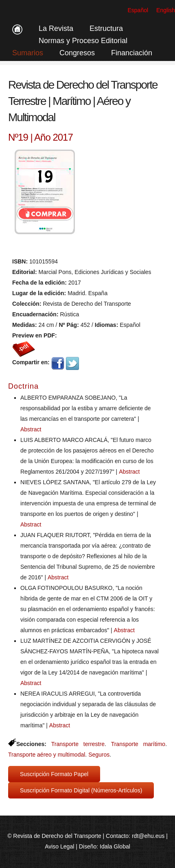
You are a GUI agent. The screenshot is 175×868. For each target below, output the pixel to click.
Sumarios (28, 53)
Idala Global (115, 846)
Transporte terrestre (78, 744)
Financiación (132, 53)
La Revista (56, 28)
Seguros (99, 755)
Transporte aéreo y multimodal (47, 755)
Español (138, 10)
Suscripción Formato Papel (54, 774)
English (166, 10)
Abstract (31, 429)
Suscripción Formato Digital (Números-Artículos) (81, 790)
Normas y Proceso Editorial (83, 41)
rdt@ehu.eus (148, 836)
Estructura (106, 28)
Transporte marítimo (138, 744)
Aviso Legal (59, 846)
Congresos (77, 53)
